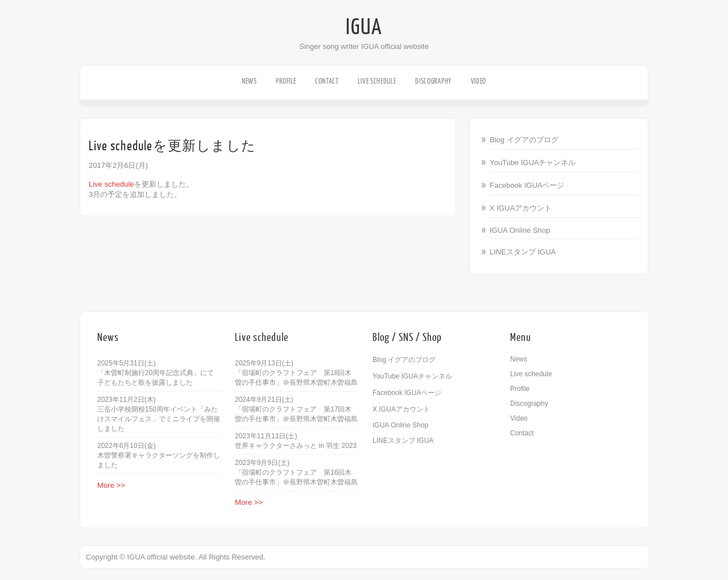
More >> (111, 485)
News (249, 81)
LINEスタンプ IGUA (523, 252)
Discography (433, 81)
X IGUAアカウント (521, 208)
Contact (327, 81)
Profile (286, 81)
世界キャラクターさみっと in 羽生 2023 (296, 446)
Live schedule (377, 81)
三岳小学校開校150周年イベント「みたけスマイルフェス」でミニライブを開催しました (159, 419)
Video (479, 81)
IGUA (364, 27)
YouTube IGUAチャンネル (533, 163)
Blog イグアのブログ (524, 140)
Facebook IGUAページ (527, 185)
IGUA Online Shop (520, 230)
